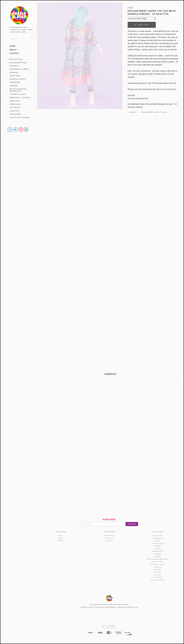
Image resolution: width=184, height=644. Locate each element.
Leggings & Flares (19, 69)
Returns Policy (109, 538)
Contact (15, 53)
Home (13, 46)
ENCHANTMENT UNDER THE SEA (154, 112)
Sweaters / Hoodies (20, 98)
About (13, 50)
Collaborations (18, 63)
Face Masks (16, 114)
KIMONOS (14, 73)
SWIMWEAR (15, 82)
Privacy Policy (109, 536)
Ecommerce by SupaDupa (111, 627)
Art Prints (15, 108)
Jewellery (15, 101)
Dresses (14, 86)
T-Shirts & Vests (18, 94)
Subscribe (109, 520)
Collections (16, 59)
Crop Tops (15, 76)
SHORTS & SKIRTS (18, 79)
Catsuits (14, 66)
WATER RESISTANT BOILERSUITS (18, 90)
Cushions (14, 111)
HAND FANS (15, 104)
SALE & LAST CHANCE (20, 118)
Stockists (109, 541)
